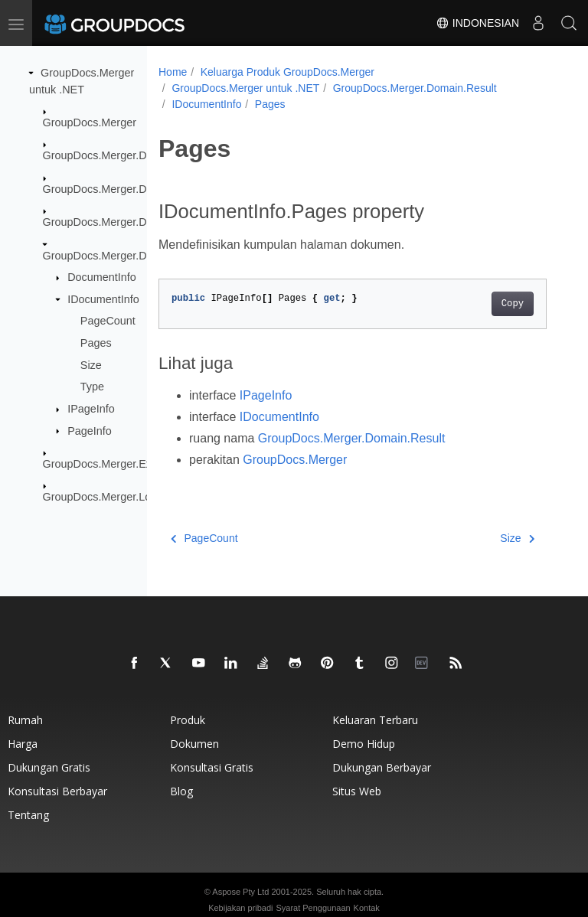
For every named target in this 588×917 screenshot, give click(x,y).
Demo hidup (364, 744)
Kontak (367, 908)
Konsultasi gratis (212, 767)
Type (92, 387)
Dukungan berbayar (382, 767)
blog (181, 791)
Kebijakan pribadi (240, 908)
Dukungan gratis (49, 767)
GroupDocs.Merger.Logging (111, 497)
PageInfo (90, 430)
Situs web (357, 791)
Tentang (28, 815)
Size (91, 364)
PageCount (108, 321)
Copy (513, 304)
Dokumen (194, 744)
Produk (188, 720)
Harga (23, 744)
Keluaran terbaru (375, 720)
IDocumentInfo (103, 299)
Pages (96, 343)
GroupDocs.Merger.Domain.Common (134, 189)
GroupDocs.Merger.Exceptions (118, 464)
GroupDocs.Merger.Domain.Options (131, 222)
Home (173, 72)
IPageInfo (91, 409)
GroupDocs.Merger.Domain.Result (127, 255)
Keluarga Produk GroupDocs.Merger (287, 72)
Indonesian (477, 23)
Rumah (25, 720)
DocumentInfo (102, 277)
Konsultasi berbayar (57, 791)
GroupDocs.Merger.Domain (110, 155)
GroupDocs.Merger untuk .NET (245, 88)
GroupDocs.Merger (90, 122)
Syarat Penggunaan (313, 908)
